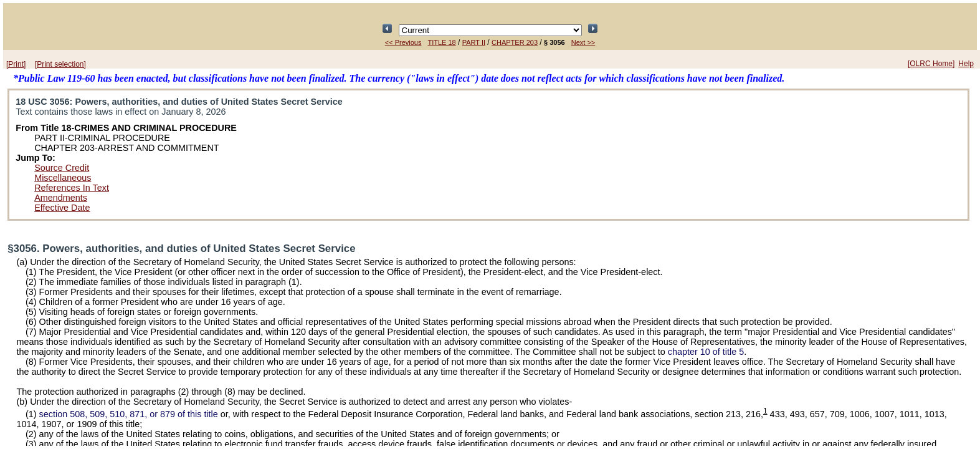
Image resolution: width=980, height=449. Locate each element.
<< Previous (403, 42)
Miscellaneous (63, 178)
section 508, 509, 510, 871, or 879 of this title (129, 414)
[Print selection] (60, 64)
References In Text (72, 188)
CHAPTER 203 (515, 42)
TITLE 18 (441, 42)
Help (966, 64)
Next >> (583, 42)
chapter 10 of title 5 (706, 352)
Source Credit (62, 168)
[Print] (16, 64)
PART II (474, 42)
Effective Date (62, 208)
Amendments (61, 198)
